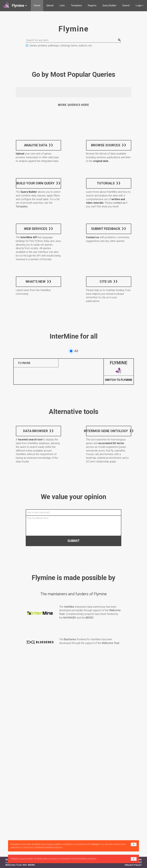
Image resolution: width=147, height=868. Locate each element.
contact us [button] (119, 203)
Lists (62, 5)
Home (37, 5)
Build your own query (36, 183)
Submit (74, 541)
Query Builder (109, 5)
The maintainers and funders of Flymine (73, 594)
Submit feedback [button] (106, 229)
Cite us (106, 281)
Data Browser (36, 431)
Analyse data (35, 145)
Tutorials (106, 183)
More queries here (73, 105)
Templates (76, 5)
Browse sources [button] (106, 145)
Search (126, 5)
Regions (92, 5)
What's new (36, 281)
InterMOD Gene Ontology (107, 431)
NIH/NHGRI (70, 618)
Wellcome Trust (110, 643)
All (73, 351)
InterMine (69, 607)
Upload (50, 5)
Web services (35, 229)
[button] (15, 6)
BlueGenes (70, 639)
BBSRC (90, 618)
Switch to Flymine (119, 380)
